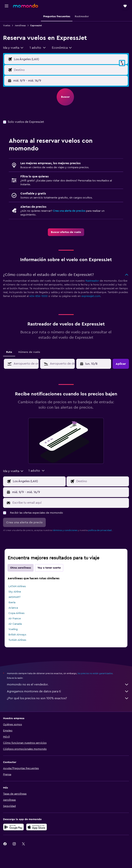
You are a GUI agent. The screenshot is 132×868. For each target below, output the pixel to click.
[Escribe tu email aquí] (70, 503)
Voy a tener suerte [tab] (49, 568)
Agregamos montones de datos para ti (68, 691)
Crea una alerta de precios (69, 211)
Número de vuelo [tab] (29, 352)
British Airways (17, 635)
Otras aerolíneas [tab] (21, 568)
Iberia (12, 602)
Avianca (13, 608)
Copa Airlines (16, 613)
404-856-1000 (39, 296)
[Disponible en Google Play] (13, 827)
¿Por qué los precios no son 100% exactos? (68, 698)
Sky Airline (15, 592)
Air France (15, 619)
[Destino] (70, 70)
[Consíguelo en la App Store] (37, 827)
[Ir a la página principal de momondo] (26, 6)
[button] (7, 6)
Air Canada (15, 624)
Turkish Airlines (17, 640)
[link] (66, 232)
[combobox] (13, 48)
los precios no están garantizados (95, 673)
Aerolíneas (20, 25)
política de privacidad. (100, 530)
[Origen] (70, 59)
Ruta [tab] (9, 352)
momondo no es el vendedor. (68, 684)
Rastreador (92, 281)
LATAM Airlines (17, 586)
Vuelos (7, 25)
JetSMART (15, 597)
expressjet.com (91, 296)
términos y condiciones (65, 530)
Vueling (13, 629)
